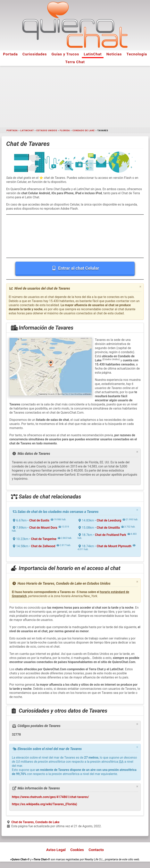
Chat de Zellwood (43, 546)
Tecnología (137, 54)
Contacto (96, 850)
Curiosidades (35, 54)
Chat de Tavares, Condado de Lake (35, 822)
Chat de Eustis (39, 520)
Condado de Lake (84, 131)
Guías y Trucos (65, 54)
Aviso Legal (56, 850)
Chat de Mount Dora (43, 528)
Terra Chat (75, 62)
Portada (10, 54)
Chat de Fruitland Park (110, 535)
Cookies (77, 850)
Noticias (114, 54)
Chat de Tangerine (44, 539)
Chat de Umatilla (108, 528)
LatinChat (93, 54)
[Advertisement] (75, 97)
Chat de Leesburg (109, 520)
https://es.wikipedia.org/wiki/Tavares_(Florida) (45, 804)
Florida (65, 131)
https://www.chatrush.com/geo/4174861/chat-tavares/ (50, 797)
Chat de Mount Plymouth (114, 546)
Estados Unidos (47, 131)
